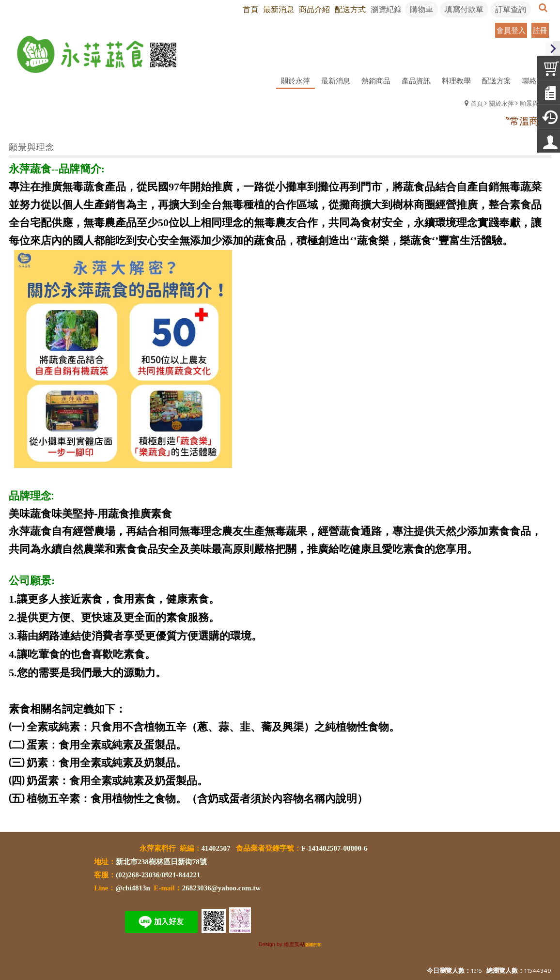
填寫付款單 (464, 9)
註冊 (540, 30)
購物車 (421, 9)
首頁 (477, 103)
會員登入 (511, 30)
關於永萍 (501, 103)
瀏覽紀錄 (386, 9)
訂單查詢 (511, 9)
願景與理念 (536, 103)
